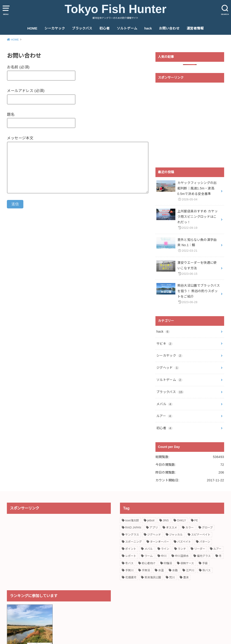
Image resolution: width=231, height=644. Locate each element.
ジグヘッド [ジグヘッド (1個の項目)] (154, 535)
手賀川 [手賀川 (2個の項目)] (129, 570)
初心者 (105, 28)
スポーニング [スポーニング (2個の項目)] (133, 542)
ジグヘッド (168, 368)
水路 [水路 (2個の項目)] (175, 570)
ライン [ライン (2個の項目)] (165, 549)
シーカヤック (55, 28)
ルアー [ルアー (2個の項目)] (217, 549)
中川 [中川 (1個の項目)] (164, 556)
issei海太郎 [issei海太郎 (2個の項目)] (132, 520)
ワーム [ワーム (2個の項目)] (149, 556)
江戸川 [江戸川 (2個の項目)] (190, 570)
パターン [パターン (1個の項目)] (205, 542)
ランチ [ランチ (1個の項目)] (182, 549)
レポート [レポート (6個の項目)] (131, 556)
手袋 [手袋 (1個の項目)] (205, 563)
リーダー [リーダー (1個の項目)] (200, 549)
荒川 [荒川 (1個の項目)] (172, 577)
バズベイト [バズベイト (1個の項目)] (184, 542)
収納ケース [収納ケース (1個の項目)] (187, 563)
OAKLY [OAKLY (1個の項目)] (181, 520)
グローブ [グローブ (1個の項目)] (207, 528)
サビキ (164, 344)
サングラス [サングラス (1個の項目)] (132, 535)
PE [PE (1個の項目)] (196, 520)
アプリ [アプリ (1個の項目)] (154, 528)
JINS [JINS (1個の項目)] (166, 520)
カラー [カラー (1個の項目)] (190, 528)
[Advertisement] (190, 125)
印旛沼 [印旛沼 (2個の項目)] (168, 563)
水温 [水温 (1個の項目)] (161, 570)
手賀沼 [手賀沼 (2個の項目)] (146, 570)
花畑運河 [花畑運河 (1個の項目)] (131, 577)
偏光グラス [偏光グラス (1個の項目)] (204, 556)
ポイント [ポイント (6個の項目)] (131, 549)
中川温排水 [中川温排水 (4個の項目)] (182, 556)
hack (148, 28)
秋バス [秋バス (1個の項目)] (207, 570)
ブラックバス (82, 28)
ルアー (164, 416)
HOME (32, 28)
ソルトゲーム (127, 28)
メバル (164, 404)
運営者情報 (195, 28)
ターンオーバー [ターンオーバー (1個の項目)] (159, 542)
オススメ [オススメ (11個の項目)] (171, 528)
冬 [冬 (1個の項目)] (220, 556)
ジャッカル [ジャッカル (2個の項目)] (176, 535)
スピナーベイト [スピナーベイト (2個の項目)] (201, 535)
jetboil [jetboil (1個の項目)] (151, 520)
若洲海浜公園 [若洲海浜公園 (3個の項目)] (153, 577)
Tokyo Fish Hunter (115, 9)
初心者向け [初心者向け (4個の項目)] (149, 563)
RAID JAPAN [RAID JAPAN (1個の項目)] (133, 528)
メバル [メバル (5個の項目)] (149, 549)
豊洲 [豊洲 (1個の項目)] (186, 577)
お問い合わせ (169, 28)
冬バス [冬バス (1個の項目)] (129, 563)
